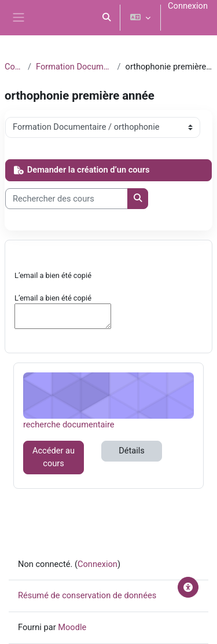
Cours (14, 67)
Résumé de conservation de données (87, 595)
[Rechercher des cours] (67, 199)
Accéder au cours (54, 457)
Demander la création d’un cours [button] (82, 170)
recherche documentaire (69, 424)
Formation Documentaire (74, 67)
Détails (132, 451)
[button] (107, 18)
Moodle (72, 627)
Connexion (188, 6)
